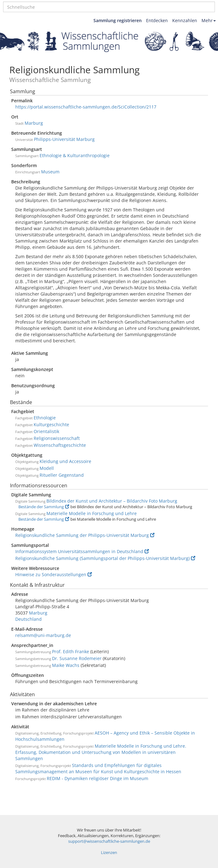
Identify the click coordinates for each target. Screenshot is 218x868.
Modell (47, 468)
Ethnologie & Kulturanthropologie (75, 155)
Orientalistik (46, 431)
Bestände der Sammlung (44, 507)
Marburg (34, 123)
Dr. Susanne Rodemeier (77, 658)
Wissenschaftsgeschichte (60, 445)
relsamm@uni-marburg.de (43, 635)
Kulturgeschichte (51, 424)
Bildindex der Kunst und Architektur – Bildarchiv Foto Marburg (112, 501)
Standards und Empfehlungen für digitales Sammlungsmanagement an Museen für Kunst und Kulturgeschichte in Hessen (98, 768)
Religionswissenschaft (57, 438)
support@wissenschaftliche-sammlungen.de (109, 841)
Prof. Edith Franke (71, 651)
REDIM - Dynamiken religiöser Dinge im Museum (97, 778)
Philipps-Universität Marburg (64, 139)
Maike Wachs (66, 665)
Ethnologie (45, 418)
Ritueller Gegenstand (62, 475)
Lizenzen (109, 853)
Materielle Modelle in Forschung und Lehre (92, 513)
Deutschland (28, 619)
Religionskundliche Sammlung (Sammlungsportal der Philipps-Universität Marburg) (105, 558)
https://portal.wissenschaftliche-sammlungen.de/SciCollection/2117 (86, 107)
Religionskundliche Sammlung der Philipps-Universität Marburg (85, 535)
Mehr (209, 20)
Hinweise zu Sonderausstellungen (54, 574)
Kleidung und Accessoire (65, 461)
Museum (50, 172)
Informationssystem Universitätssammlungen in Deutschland (82, 551)
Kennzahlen (185, 20)
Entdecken (157, 20)
